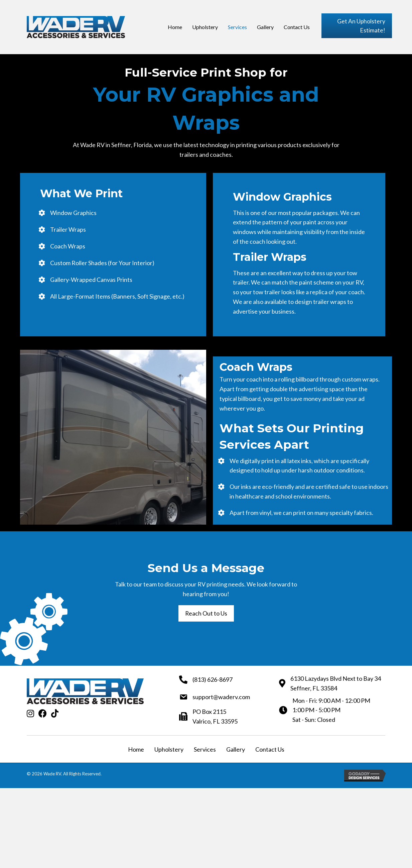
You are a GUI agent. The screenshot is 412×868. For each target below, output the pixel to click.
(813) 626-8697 (213, 680)
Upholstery (169, 750)
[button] (357, 26)
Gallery (236, 750)
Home (136, 750)
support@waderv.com (221, 698)
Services (205, 750)
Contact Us (270, 750)
